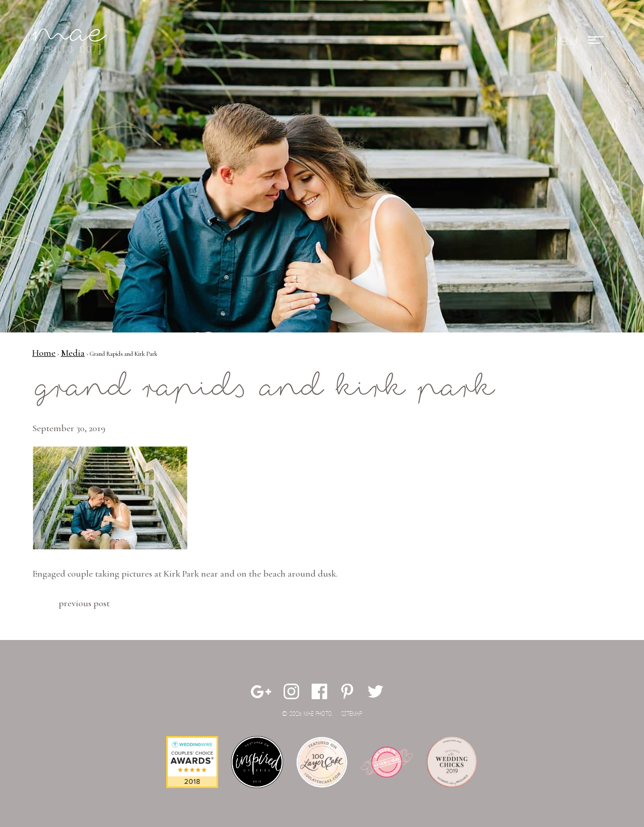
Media (73, 353)
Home (44, 353)
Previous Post (84, 603)
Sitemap (352, 714)
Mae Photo (71, 42)
